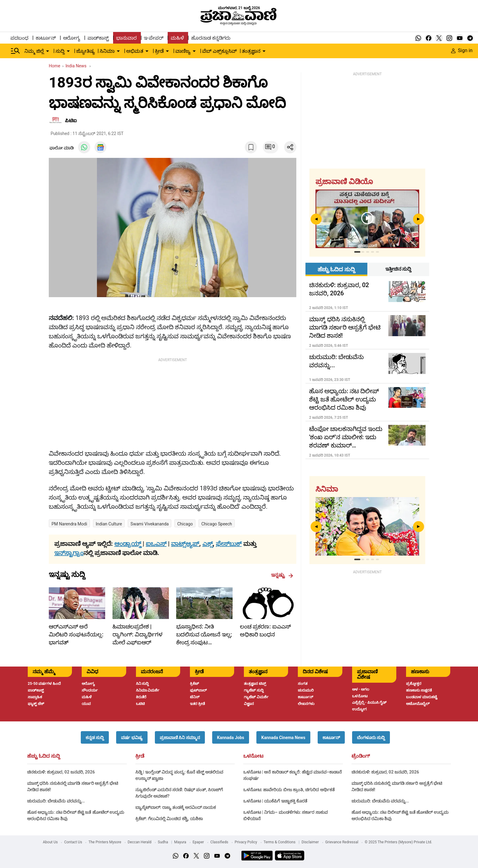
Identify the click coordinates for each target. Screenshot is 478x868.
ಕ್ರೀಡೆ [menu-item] (159, 51)
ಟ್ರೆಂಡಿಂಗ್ (361, 756)
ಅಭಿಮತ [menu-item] (135, 51)
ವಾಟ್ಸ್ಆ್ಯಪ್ (185, 544)
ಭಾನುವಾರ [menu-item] (126, 38)
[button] (95, 737)
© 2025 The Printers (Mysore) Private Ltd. (398, 842)
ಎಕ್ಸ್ (208, 544)
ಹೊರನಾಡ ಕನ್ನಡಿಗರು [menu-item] (211, 38)
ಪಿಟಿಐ (71, 121)
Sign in (462, 50)
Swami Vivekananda (150, 524)
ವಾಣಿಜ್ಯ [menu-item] (183, 51)
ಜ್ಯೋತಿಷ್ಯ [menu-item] (86, 51)
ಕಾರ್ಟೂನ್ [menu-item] (46, 38)
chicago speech (217, 524)
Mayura (180, 842)
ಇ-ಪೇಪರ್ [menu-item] (153, 38)
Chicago (185, 524)
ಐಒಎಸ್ (156, 544)
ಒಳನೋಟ (253, 756)
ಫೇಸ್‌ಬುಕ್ (229, 544)
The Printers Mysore (105, 842)
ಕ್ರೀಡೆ (140, 756)
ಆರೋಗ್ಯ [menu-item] (72, 38)
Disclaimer (310, 842)
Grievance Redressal (342, 842)
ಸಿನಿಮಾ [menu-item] (107, 51)
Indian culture (109, 524)
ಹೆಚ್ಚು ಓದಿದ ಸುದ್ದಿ (44, 756)
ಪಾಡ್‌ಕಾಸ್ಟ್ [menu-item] (98, 38)
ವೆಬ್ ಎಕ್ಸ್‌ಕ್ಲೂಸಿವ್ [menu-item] (219, 51)
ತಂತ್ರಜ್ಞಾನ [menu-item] (251, 51)
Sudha (163, 842)
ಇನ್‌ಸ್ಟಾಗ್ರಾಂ (69, 553)
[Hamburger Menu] (16, 51)
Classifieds (219, 842)
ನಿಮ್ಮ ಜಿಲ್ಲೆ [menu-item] (34, 51)
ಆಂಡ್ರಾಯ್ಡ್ (128, 544)
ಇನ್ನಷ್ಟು (282, 575)
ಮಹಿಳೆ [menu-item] (177, 38)
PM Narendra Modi (69, 524)
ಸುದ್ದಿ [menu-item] (60, 51)
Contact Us (73, 842)
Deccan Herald (140, 842)
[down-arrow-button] (48, 51)
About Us (50, 842)
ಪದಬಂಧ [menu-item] (19, 38)
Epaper (198, 842)
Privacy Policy (246, 842)
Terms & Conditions (280, 842)
